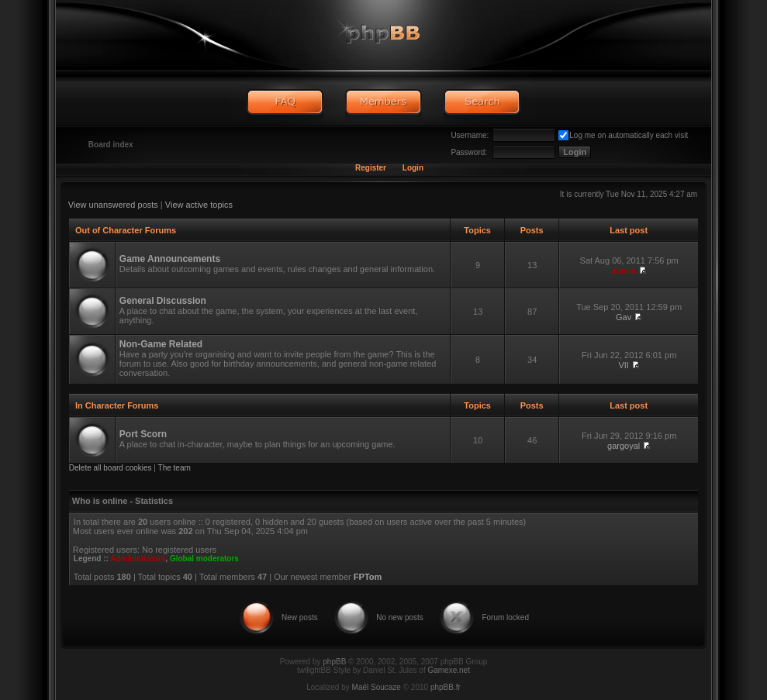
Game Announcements (170, 259)
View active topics (199, 205)
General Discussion (163, 301)
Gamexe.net (448, 670)
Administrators (138, 559)
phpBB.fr (446, 687)
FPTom (368, 577)
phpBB (334, 662)
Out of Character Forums (126, 230)
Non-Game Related (161, 344)
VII (623, 365)
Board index (111, 145)
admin (624, 271)
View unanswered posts (113, 205)
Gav (624, 317)
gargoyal (624, 446)
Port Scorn (143, 434)
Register (371, 168)
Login (413, 168)
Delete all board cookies (111, 468)
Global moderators (204, 559)
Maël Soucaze (377, 687)
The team (174, 468)
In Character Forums (117, 405)
